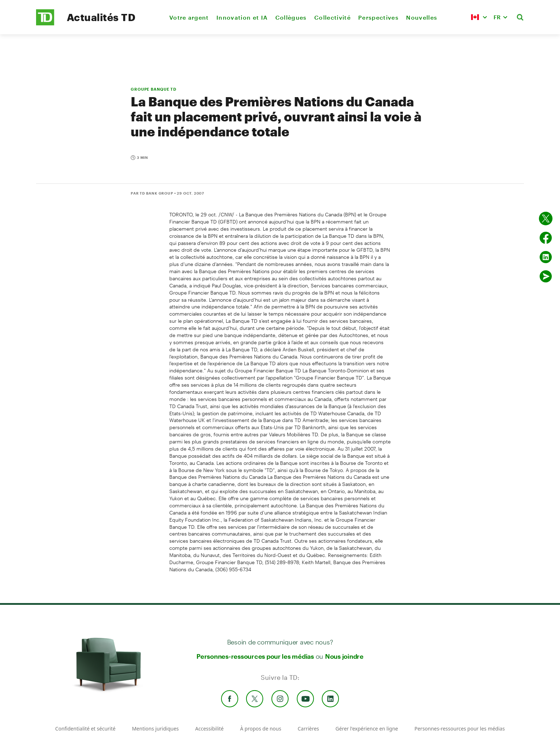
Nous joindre (344, 656)
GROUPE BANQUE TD (154, 89)
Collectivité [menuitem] (332, 17)
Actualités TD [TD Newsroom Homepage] (101, 17)
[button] (479, 17)
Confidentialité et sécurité (86, 729)
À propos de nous (261, 729)
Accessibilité (210, 729)
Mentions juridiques (155, 729)
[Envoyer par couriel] (546, 276)
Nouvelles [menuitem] (422, 17)
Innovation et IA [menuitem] (242, 17)
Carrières (308, 729)
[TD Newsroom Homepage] (45, 23)
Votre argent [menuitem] (189, 17)
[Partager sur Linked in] (546, 257)
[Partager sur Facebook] (546, 238)
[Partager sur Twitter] (546, 219)
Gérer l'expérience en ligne (367, 729)
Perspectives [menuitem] (378, 17)
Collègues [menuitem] (291, 17)
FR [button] (497, 17)
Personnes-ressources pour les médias (255, 656)
